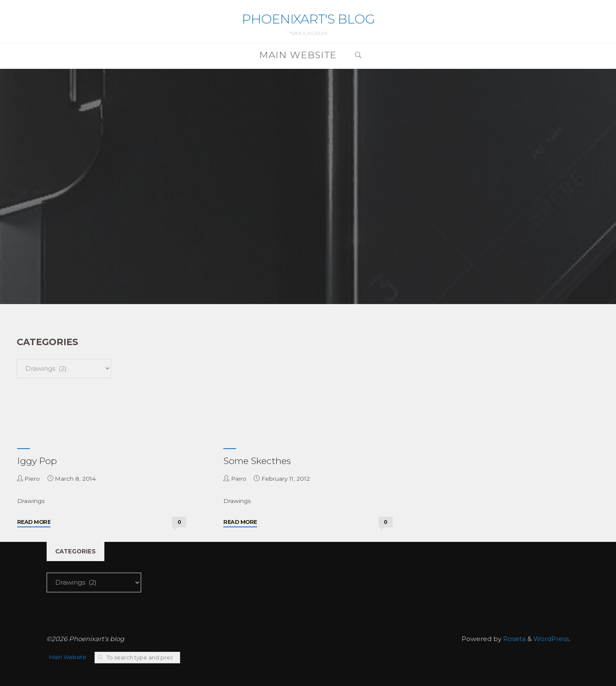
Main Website (68, 657)
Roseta (514, 639)
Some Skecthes (257, 461)
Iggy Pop (37, 461)
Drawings (31, 501)
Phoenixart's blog (308, 19)
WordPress (551, 639)
